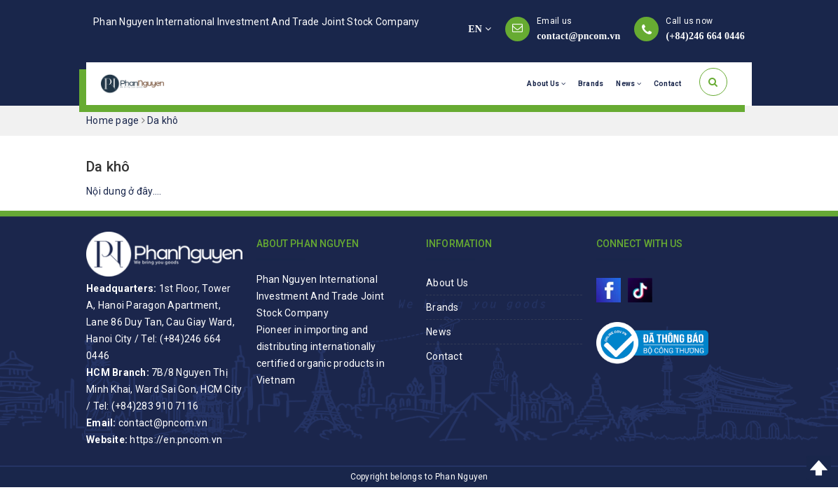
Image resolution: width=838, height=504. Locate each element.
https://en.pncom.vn (176, 440)
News (628, 84)
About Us (546, 84)
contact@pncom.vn (578, 36)
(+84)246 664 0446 (705, 36)
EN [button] (480, 29)
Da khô (108, 167)
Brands (591, 84)
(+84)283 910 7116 (155, 406)
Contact (668, 84)
